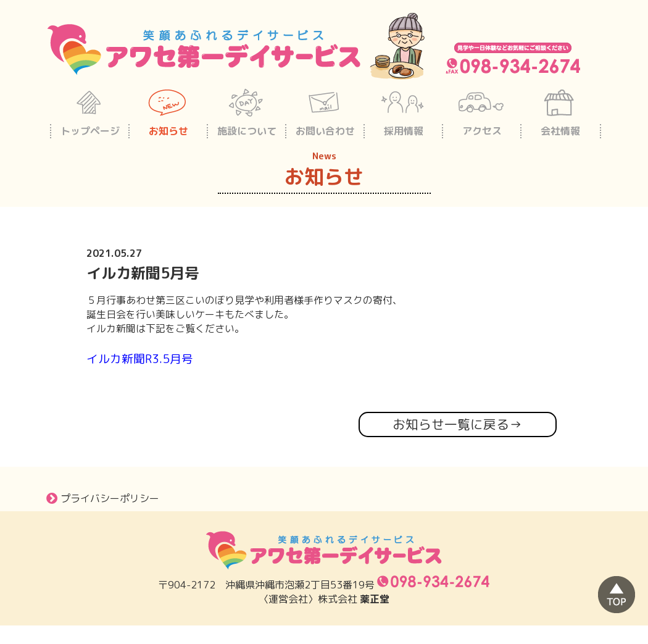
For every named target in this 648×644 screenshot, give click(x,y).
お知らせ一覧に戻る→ (457, 424)
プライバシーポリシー (103, 498)
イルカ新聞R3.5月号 (140, 359)
